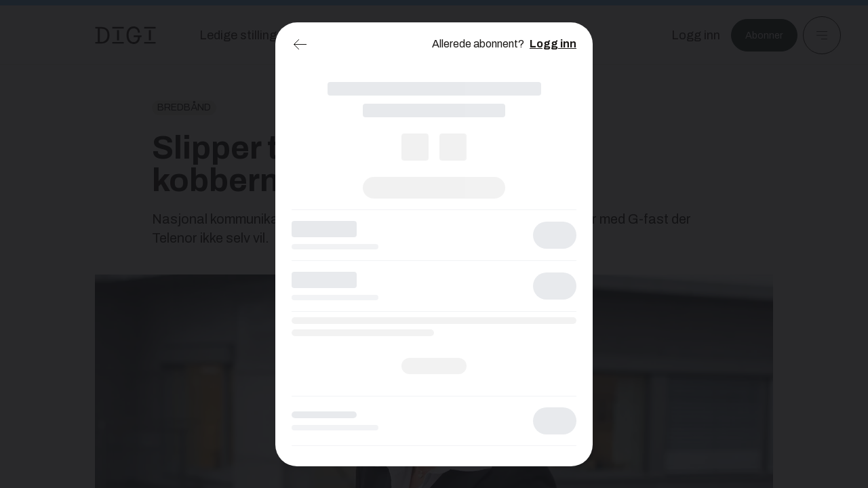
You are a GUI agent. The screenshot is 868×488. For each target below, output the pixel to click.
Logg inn (553, 44)
